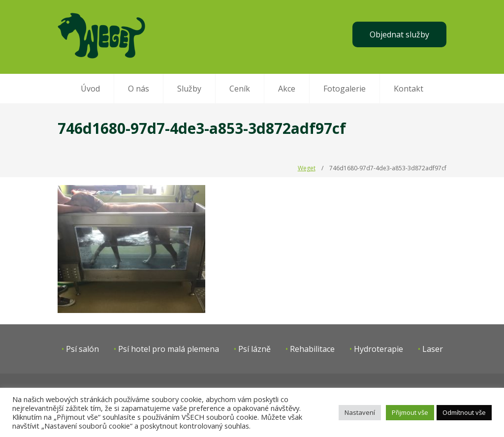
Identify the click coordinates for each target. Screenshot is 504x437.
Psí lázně (254, 349)
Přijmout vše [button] (410, 412)
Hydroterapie (378, 349)
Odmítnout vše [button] (464, 412)
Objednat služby (399, 34)
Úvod (90, 89)
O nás (139, 89)
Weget (307, 168)
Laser (433, 349)
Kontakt (409, 89)
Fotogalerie (345, 89)
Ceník (240, 89)
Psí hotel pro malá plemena (169, 349)
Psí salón (82, 349)
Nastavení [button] (360, 412)
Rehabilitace (312, 349)
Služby (189, 89)
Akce (287, 89)
